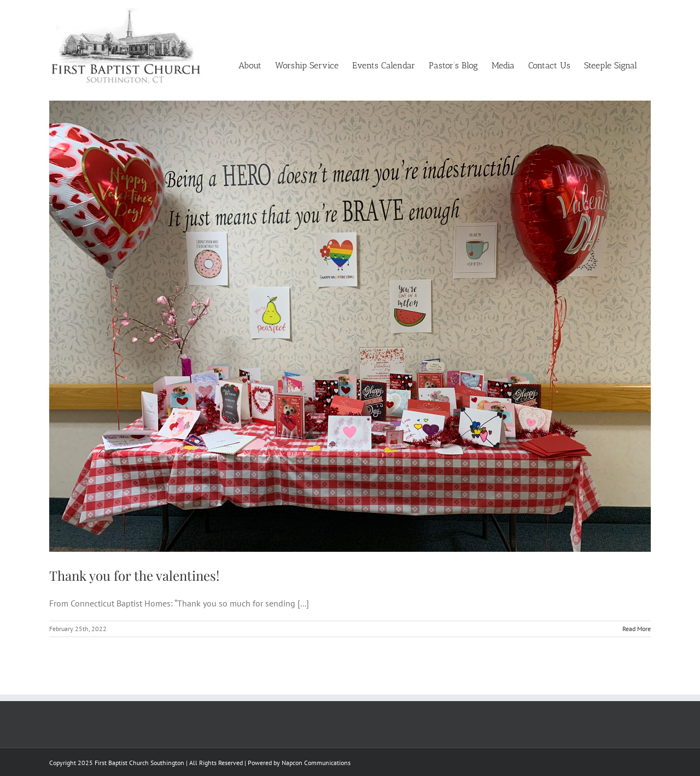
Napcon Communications (316, 763)
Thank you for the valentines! (134, 575)
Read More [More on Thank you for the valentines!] (637, 629)
